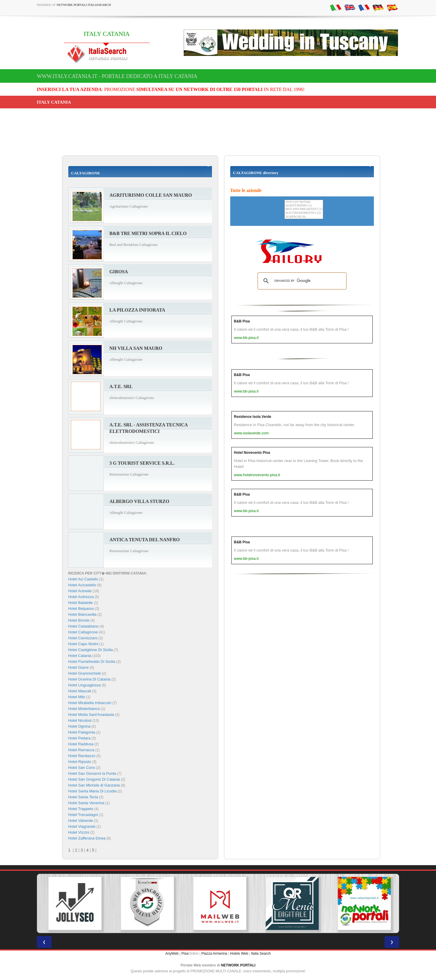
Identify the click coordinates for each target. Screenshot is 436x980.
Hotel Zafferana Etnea (87, 838)
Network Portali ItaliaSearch (84, 5)
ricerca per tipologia (304, 202)
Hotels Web (239, 953)
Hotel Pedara (79, 738)
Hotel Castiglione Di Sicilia (91, 650)
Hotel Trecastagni (83, 815)
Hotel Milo (77, 697)
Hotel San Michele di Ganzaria (94, 785)
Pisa (185, 953)
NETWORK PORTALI (238, 965)
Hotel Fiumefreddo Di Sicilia (92, 662)
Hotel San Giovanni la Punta (92, 773)
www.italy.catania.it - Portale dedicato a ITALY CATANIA (117, 76)
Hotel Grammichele (85, 673)
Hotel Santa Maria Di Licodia (93, 791)
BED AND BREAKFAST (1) (304, 209)
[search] (301, 281)
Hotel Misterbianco (84, 709)
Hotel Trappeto (81, 809)
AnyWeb (172, 953)
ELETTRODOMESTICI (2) (304, 213)
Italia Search (261, 953)
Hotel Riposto (80, 762)
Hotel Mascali (80, 691)
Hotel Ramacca (81, 750)
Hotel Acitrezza (81, 597)
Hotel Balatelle (81, 603)
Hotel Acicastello (82, 585)
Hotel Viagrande (82, 826)
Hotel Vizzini (79, 832)
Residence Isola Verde (253, 417)
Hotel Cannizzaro (83, 638)
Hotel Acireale (80, 591)
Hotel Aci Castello (83, 579)
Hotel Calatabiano (83, 626)
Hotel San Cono (82, 768)
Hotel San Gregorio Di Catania (94, 779)
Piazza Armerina (214, 953)
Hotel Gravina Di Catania (89, 679)
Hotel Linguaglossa (85, 685)
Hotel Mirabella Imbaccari (90, 703)
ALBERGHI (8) (304, 217)
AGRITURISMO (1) (304, 206)
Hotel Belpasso (81, 609)
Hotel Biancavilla (82, 614)
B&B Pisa (242, 321)
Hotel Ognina (79, 726)
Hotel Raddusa (81, 744)
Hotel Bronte (79, 620)
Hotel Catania (80, 656)
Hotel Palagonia (82, 732)
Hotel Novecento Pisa (252, 453)
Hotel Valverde (81, 821)
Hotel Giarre (79, 667)
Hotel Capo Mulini (83, 644)
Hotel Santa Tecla (83, 797)
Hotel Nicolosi (80, 720)
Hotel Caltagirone (83, 632)
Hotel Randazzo (82, 756)
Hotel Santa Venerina (86, 803)
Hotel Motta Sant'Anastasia (91, 715)
